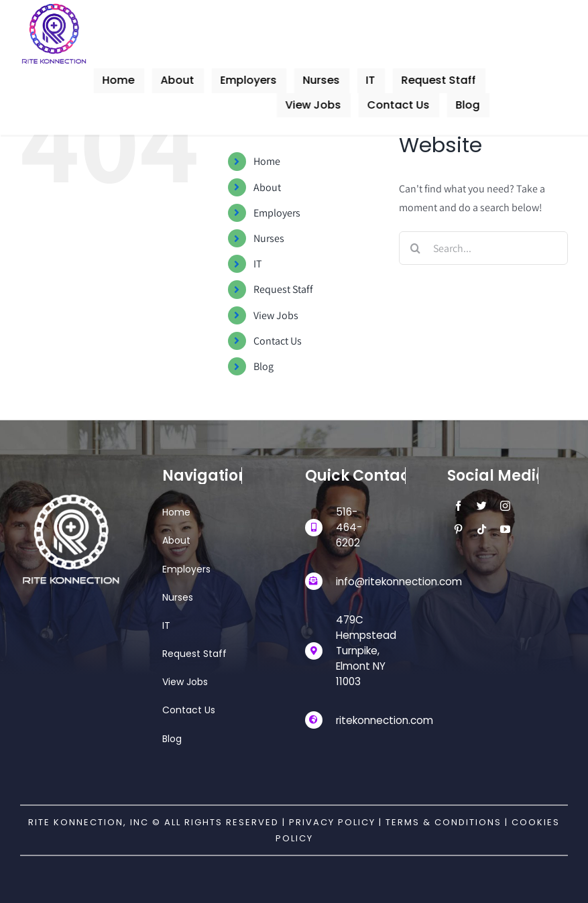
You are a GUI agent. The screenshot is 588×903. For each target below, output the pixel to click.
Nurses (269, 238)
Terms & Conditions (445, 822)
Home (267, 161)
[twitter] (480, 506)
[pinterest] (456, 529)
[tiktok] (480, 529)
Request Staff (283, 289)
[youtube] (503, 529)
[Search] (416, 248)
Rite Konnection (76, 822)
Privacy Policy (332, 822)
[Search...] (483, 248)
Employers (277, 213)
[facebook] (456, 506)
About (267, 187)
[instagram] (503, 506)
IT (258, 264)
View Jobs (276, 315)
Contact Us (278, 341)
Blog (263, 366)
